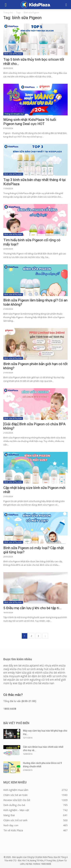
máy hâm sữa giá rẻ (22, 673)
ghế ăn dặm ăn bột (34, 676)
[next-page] (45, 636)
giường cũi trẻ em (43, 680)
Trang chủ (8, 13)
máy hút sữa (46, 669)
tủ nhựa (46, 665)
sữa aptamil (31, 665)
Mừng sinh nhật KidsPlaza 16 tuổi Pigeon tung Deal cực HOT (30, 122)
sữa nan (49, 683)
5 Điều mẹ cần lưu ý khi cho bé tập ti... (33, 608)
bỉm (56, 665)
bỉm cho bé (35, 683)
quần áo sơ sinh (19, 680)
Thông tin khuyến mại (14, 114)
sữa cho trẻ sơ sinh (24, 669)
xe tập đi (20, 683)
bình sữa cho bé (47, 673)
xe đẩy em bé (14, 665)
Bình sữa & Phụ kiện (13, 54)
